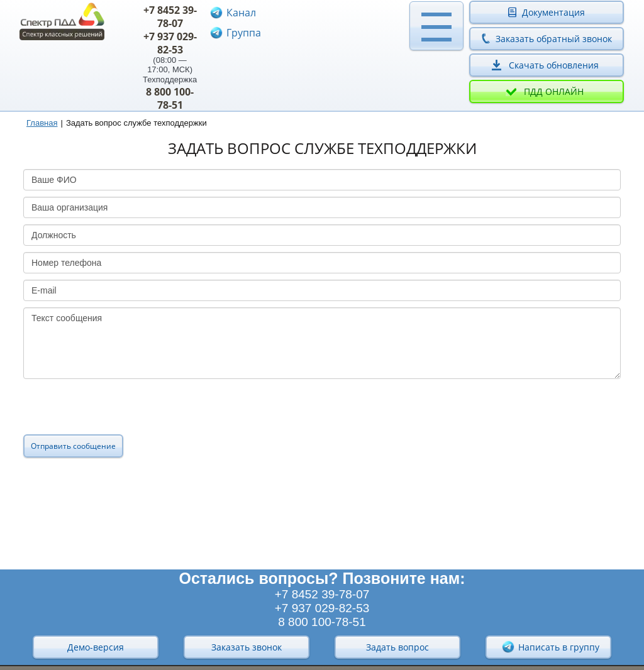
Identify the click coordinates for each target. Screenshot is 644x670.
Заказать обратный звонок (554, 39)
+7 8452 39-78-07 (170, 17)
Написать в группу (550, 647)
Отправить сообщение (73, 446)
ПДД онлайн (554, 91)
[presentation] (119, 410)
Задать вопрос (397, 647)
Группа (244, 33)
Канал (241, 13)
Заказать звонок (247, 647)
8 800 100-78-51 (170, 98)
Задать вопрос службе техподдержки (136, 123)
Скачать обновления (554, 65)
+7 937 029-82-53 (170, 43)
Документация (553, 12)
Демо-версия (96, 647)
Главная (42, 123)
